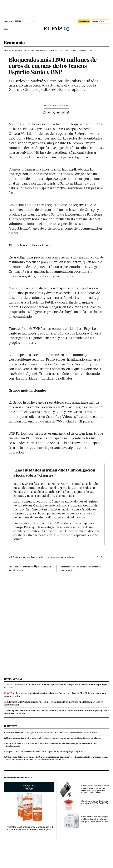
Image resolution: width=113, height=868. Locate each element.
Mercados (9, 51)
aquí (70, 570)
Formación (29, 51)
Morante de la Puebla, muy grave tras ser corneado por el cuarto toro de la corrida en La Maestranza (52, 732)
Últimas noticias (13, 679)
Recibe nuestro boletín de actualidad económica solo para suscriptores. (44, 557)
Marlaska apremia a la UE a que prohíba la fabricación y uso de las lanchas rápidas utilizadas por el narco (54, 738)
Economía (14, 43)
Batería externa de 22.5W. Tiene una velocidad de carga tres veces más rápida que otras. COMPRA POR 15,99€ (95, 789)
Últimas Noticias (85, 51)
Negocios (53, 51)
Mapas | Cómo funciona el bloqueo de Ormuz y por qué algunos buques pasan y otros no (46, 751)
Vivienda (19, 51)
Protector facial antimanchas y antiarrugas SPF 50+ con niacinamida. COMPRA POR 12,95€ (30, 828)
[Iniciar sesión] (100, 21)
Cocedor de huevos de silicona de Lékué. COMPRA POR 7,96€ (95, 802)
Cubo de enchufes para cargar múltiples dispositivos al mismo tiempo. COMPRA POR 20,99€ (95, 819)
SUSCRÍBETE (84, 21)
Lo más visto (11, 726)
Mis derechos (42, 51)
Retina (73, 51)
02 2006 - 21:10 (60, 105)
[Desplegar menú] (6, 29)
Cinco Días (64, 51)
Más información (17, 570)
